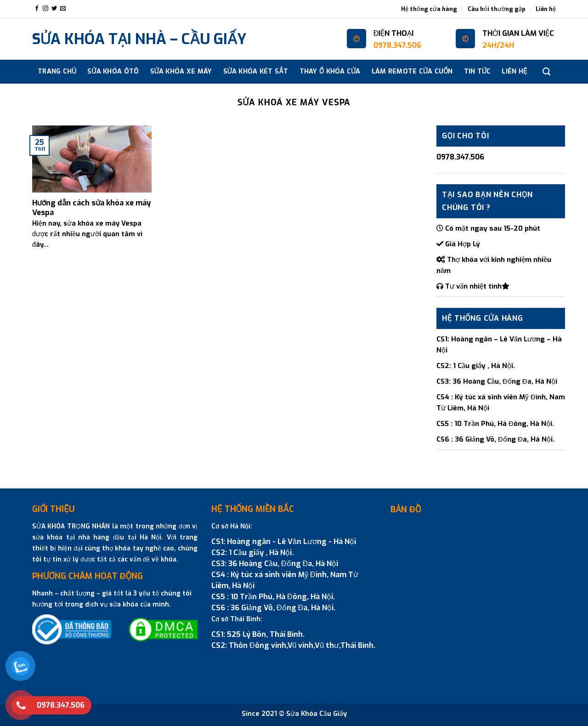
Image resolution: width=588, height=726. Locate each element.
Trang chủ (57, 71)
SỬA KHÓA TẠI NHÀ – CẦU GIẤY (139, 39)
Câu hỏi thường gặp (497, 9)
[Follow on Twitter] (54, 9)
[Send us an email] (63, 9)
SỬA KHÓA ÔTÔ (113, 71)
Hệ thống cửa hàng (429, 9)
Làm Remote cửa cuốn (412, 71)
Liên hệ (546, 9)
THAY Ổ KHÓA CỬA (330, 71)
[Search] (546, 72)
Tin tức (478, 71)
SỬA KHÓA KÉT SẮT (256, 71)
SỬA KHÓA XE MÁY (181, 71)
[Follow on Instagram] (45, 9)
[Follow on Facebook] (37, 9)
